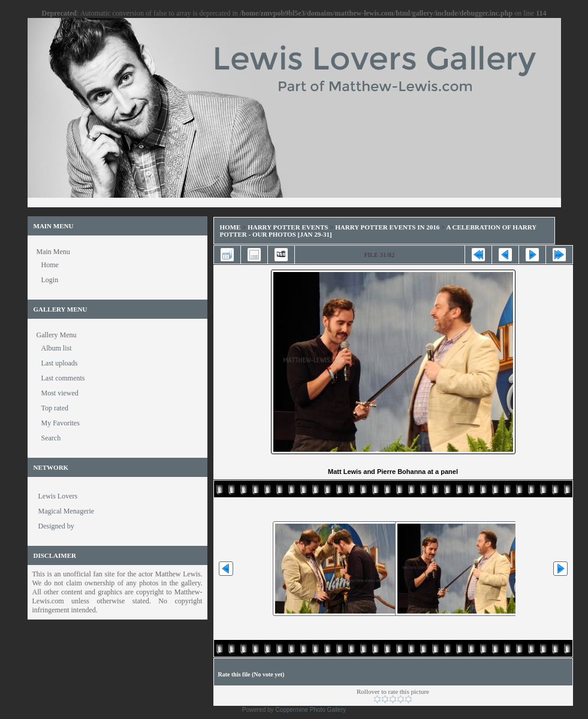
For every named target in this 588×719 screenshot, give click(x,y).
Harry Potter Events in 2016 (387, 227)
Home (230, 227)
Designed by (56, 526)
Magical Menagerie (67, 511)
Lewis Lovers (58, 496)
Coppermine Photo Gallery (310, 710)
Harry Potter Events (288, 227)
